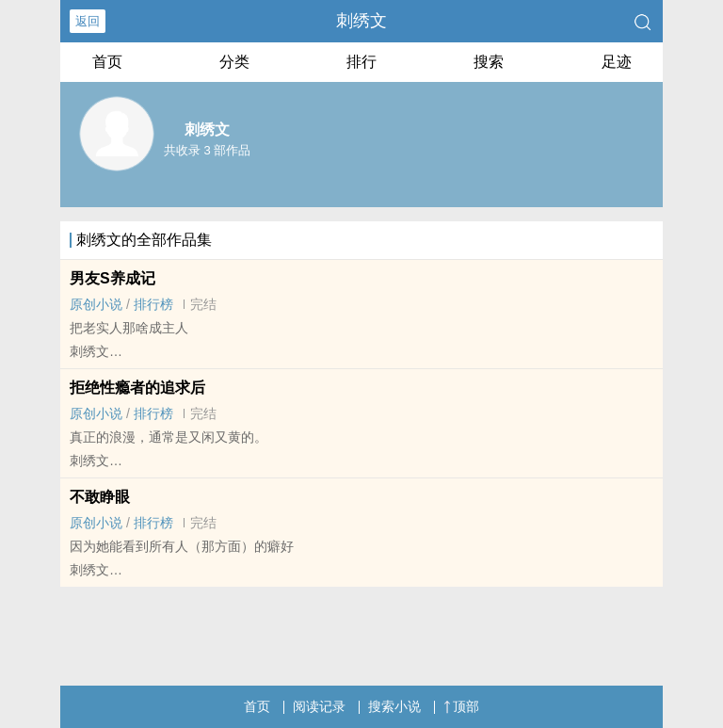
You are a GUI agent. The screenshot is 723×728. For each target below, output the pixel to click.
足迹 (617, 62)
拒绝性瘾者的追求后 (137, 388)
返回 (88, 21)
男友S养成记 (112, 278)
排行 (361, 62)
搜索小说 (394, 706)
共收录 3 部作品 (207, 150)
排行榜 (153, 304)
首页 (107, 62)
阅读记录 (319, 706)
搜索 (489, 62)
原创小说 (96, 304)
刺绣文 (361, 21)
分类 (234, 62)
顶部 (461, 706)
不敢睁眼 (100, 497)
